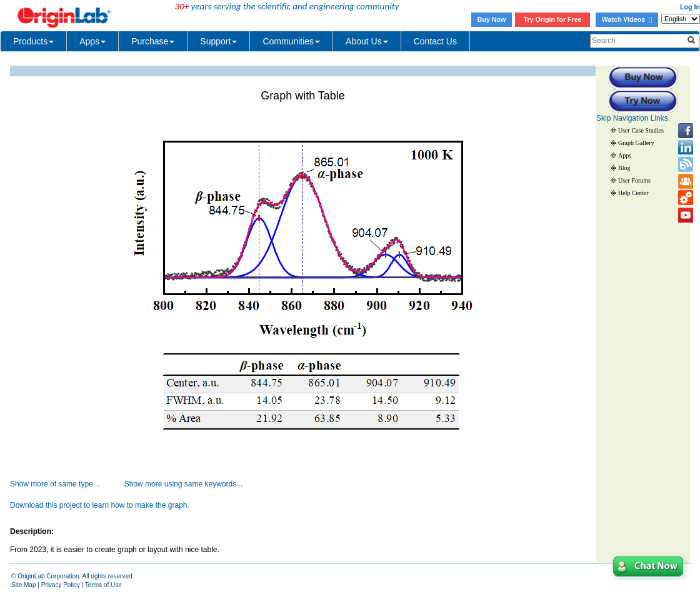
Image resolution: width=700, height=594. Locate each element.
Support (218, 41)
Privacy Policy (61, 585)
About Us (367, 41)
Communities (291, 41)
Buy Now (492, 19)
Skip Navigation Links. (633, 118)
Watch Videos (627, 19)
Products (33, 41)
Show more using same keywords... (183, 484)
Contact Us (435, 41)
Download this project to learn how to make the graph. (100, 505)
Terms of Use (103, 585)
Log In (690, 7)
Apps (92, 41)
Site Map (23, 585)
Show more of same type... (55, 484)
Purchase (153, 41)
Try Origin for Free (553, 19)
